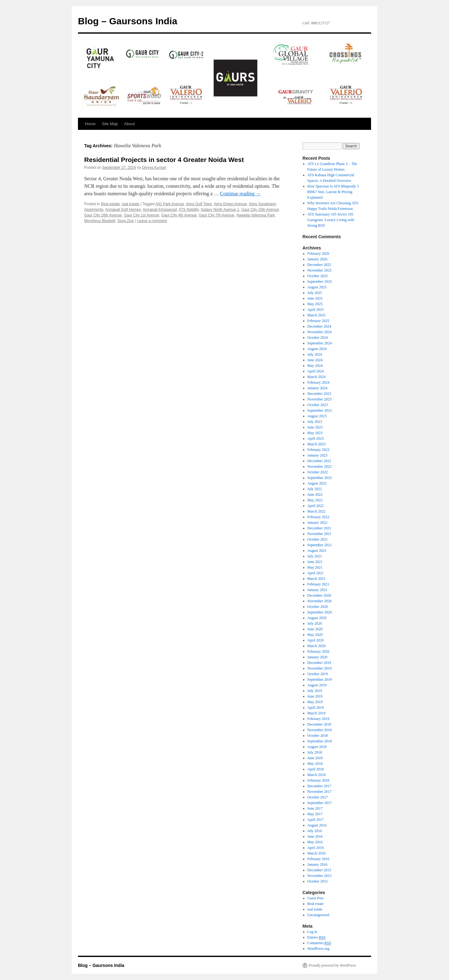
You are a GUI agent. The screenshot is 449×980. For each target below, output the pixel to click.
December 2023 (319, 394)
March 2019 (316, 713)
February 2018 (318, 780)
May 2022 (315, 500)
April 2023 (316, 438)
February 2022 (318, 517)
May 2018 (315, 764)
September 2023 (320, 410)
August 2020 (317, 618)
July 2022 (315, 489)
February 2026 (318, 253)
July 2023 (315, 422)
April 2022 (316, 506)
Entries (316, 937)
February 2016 (318, 859)
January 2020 (317, 657)
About (129, 124)
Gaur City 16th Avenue (103, 215)
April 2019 (316, 708)
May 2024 (315, 366)
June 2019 (315, 696)
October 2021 (318, 539)
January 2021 (317, 590)
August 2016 (317, 825)
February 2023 (318, 450)
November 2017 (320, 792)
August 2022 (317, 483)
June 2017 (315, 808)
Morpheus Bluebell (100, 221)
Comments (319, 943)
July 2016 (315, 831)
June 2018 (315, 758)
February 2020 (318, 651)
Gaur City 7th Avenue (217, 215)
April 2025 (316, 310)
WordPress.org (318, 949)
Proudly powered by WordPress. (333, 965)
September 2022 (320, 478)
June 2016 (315, 836)
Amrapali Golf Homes (123, 210)
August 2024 (317, 349)
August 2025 (317, 287)
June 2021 (315, 562)
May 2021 (315, 567)
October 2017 (318, 797)
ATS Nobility (189, 210)
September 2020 (320, 612)
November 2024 (320, 332)
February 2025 (318, 321)
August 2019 (317, 685)
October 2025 (318, 276)
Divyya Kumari (154, 168)
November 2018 (320, 730)
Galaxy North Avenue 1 (220, 210)
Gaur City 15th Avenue (260, 210)
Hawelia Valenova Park (256, 215)
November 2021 (320, 534)
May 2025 (315, 304)
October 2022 (318, 472)
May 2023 (315, 433)
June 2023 (315, 427)
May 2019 (315, 702)
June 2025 (315, 298)
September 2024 (320, 343)
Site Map (110, 124)
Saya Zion (126, 221)
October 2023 (318, 405)
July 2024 (315, 354)
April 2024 (316, 371)
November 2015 (320, 876)
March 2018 (316, 775)
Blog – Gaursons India (128, 21)
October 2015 (318, 881)
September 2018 (320, 741)
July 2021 (315, 556)
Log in (312, 932)
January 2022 (317, 523)
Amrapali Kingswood (159, 210)
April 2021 (316, 573)
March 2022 (316, 511)
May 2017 (315, 814)
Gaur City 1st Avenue (141, 215)
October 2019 (318, 674)
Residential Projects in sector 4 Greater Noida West (164, 160)
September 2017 (320, 803)
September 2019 (320, 679)
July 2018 (315, 752)
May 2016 (315, 842)
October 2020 (318, 607)
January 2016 (317, 864)
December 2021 (319, 528)
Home (90, 124)
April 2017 (316, 820)
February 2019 (318, 719)
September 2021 (320, 545)
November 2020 (320, 601)
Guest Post (316, 898)
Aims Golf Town (199, 204)
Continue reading (241, 194)
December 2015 (319, 870)
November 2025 (320, 270)
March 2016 (316, 853)
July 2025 (315, 293)
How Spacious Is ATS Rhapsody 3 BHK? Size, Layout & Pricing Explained (333, 192)
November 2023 (320, 399)
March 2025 (316, 315)
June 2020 (315, 629)
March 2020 (316, 646)
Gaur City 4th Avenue (179, 215)
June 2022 (315, 495)
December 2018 (319, 724)
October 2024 (318, 338)
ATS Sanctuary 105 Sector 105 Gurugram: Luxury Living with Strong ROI (331, 220)
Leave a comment (152, 221)
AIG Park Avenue (170, 204)
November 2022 (320, 466)
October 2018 (318, 736)
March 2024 (316, 377)
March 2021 (316, 579)
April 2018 (316, 769)
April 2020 (316, 640)
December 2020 (319, 595)
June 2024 (315, 360)
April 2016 (316, 848)
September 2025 (320, 282)
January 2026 (317, 259)
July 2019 (315, 691)
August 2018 (317, 747)
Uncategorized (318, 915)
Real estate (110, 204)
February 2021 (318, 584)
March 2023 (316, 444)
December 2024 (319, 326)
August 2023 (317, 416)
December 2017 (319, 786)
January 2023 (317, 455)
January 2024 (317, 388)
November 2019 (320, 668)
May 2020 (315, 635)
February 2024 (318, 382)
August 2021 (317, 551)
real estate (131, 204)
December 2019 (319, 663)
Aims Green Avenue (230, 204)
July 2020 (315, 623)
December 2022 (319, 461)
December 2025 (319, 265)
